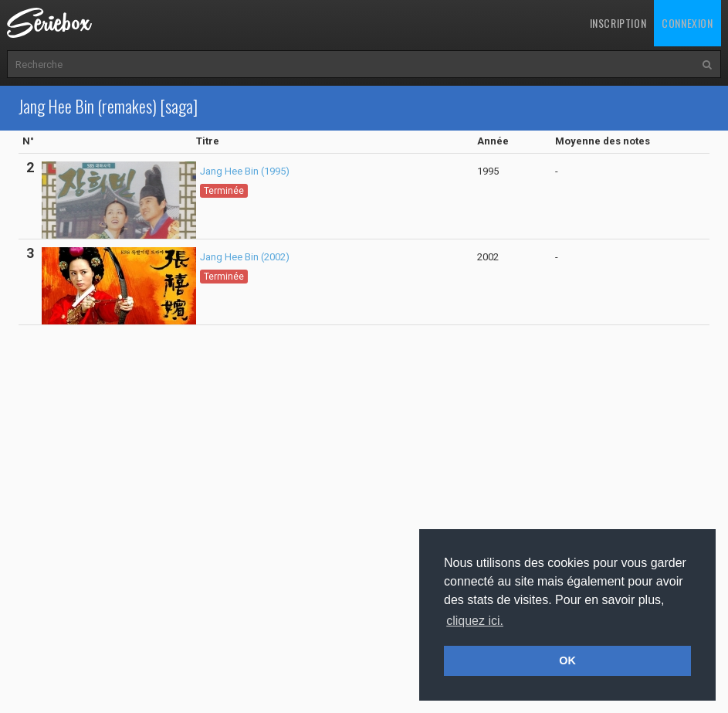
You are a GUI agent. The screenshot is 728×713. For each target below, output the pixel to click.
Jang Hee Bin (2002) (245, 257)
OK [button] (567, 660)
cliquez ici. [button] (475, 621)
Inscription (618, 23)
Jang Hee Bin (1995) (245, 171)
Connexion (687, 23)
